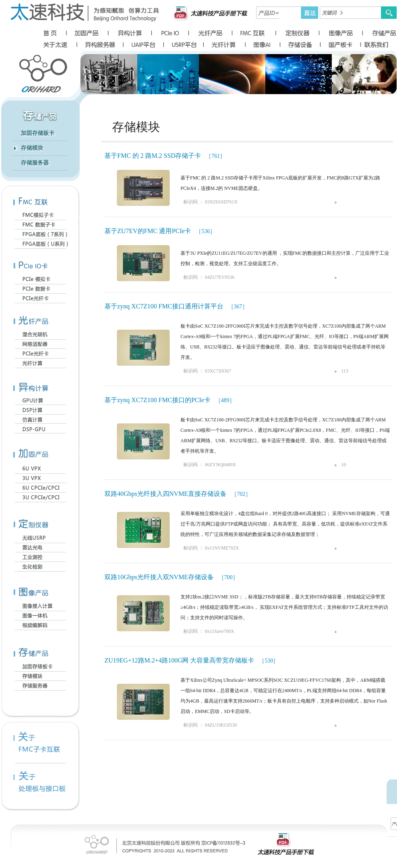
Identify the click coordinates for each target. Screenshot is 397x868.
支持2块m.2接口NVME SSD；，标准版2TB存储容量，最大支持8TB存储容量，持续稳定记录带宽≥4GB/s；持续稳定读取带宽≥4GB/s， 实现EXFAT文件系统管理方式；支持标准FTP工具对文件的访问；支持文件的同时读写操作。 (284, 607)
